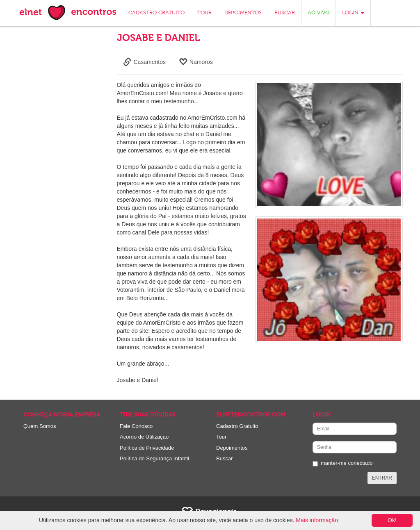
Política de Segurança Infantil (154, 458)
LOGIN (353, 13)
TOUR (204, 13)
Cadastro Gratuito (237, 426)
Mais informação (317, 520)
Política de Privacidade (147, 448)
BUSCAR (285, 13)
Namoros (196, 62)
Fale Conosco (136, 426)
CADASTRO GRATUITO (156, 13)
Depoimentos (232, 448)
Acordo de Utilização (144, 437)
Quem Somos (40, 426)
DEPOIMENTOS (243, 13)
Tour (221, 437)
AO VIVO (318, 13)
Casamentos (144, 62)
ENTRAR (382, 478)
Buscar (224, 458)
